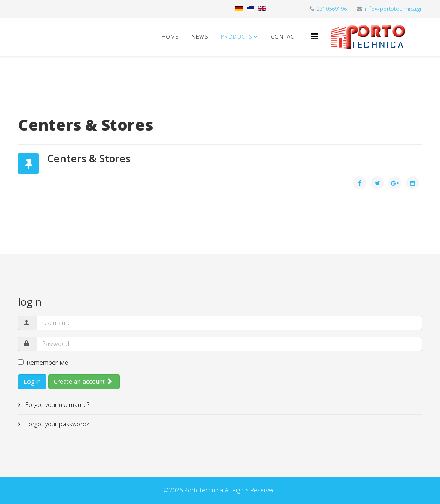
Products (237, 37)
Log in (32, 381)
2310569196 (332, 9)
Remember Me (43, 363)
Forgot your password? (56, 424)
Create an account (83, 381)
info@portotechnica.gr (393, 9)
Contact (284, 37)
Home (170, 37)
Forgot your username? (57, 405)
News (200, 37)
